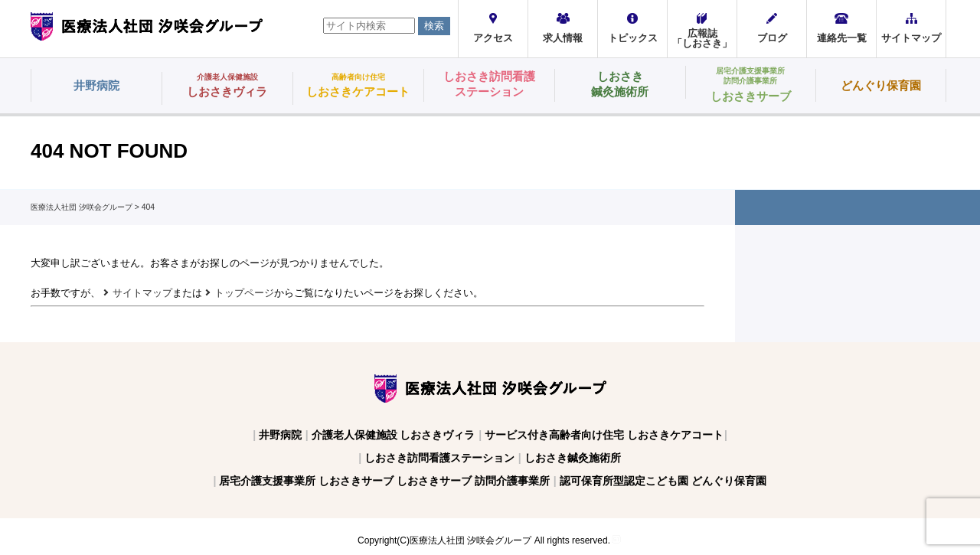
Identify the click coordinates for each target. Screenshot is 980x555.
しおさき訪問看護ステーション (439, 458)
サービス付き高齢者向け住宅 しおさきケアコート (604, 435)
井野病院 (280, 435)
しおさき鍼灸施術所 (573, 458)
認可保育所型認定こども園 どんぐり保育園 (663, 481)
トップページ (244, 293)
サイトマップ (142, 293)
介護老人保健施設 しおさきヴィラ (394, 435)
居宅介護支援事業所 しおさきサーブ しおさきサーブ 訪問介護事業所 (384, 481)
